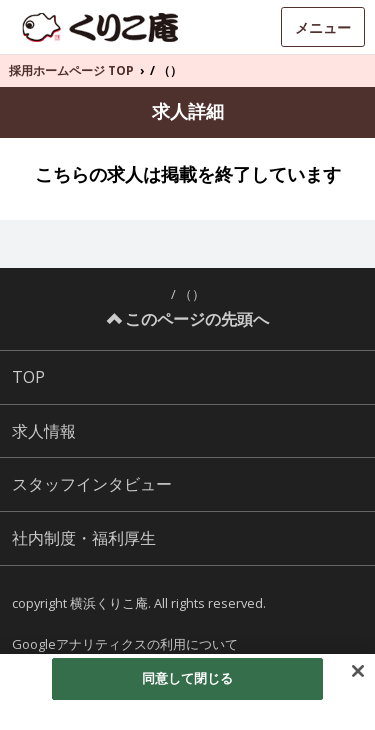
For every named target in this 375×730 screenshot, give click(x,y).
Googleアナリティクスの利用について (125, 644)
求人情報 (44, 431)
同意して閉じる (188, 678)
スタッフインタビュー (92, 484)
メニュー (323, 27)
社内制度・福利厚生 (84, 538)
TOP (28, 377)
